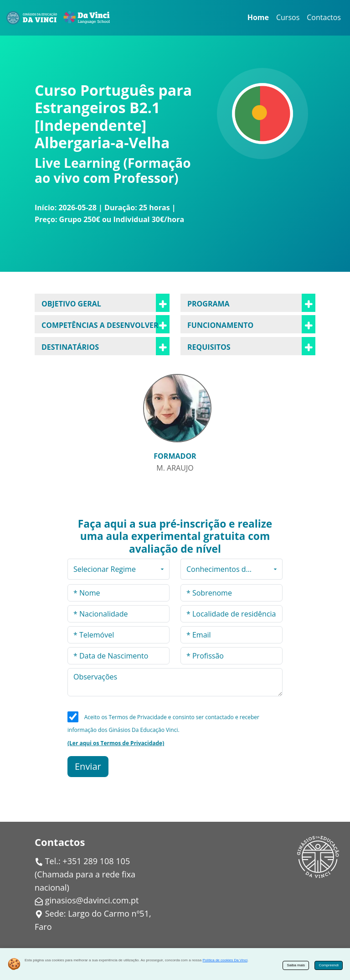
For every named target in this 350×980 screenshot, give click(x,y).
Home (258, 17)
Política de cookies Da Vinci (225, 960)
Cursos (288, 17)
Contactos (324, 17)
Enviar (88, 766)
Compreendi (329, 965)
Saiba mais (296, 965)
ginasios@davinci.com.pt (92, 900)
